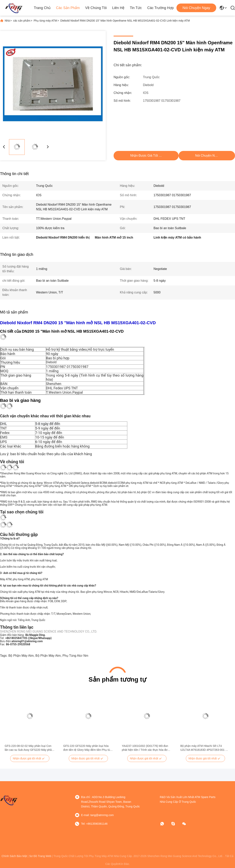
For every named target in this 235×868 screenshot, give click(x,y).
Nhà (7, 21)
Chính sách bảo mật (14, 856)
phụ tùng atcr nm (75, 656)
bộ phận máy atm (21, 656)
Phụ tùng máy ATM (45, 21)
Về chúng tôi (96, 8)
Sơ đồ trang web (40, 856)
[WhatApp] (165, 824)
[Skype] (176, 824)
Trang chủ (42, 8)
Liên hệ (118, 8)
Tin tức (136, 8)
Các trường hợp (160, 8)
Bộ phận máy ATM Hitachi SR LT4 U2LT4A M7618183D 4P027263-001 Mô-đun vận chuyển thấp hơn (205, 748)
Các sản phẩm (68, 8)
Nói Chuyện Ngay (196, 8)
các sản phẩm (22, 21)
